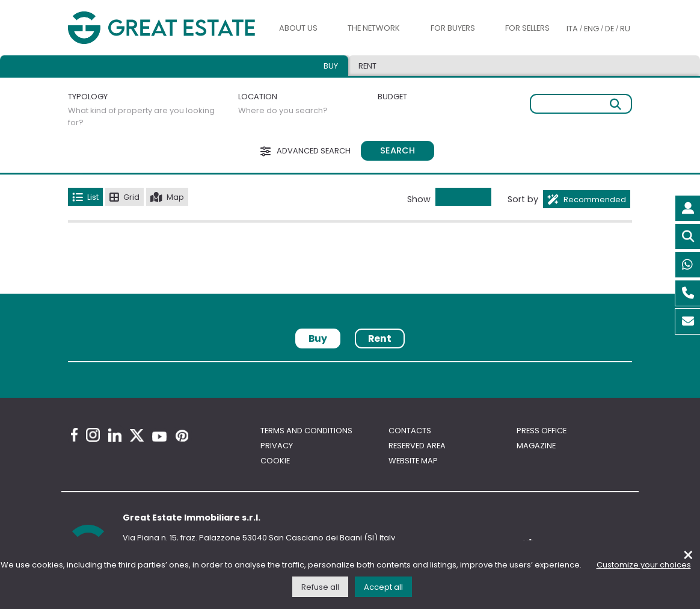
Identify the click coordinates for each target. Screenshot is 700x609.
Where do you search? (283, 110)
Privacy (277, 446)
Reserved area (417, 446)
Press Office (542, 431)
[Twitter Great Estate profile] (137, 435)
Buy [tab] (331, 66)
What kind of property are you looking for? (141, 116)
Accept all (383, 587)
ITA (572, 29)
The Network (374, 28)
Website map (413, 461)
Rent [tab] (367, 66)
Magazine (536, 446)
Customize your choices (644, 565)
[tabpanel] (350, 366)
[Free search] (581, 104)
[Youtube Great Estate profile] (159, 437)
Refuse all (320, 587)
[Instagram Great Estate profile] (93, 435)
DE (609, 29)
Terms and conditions (306, 431)
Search (398, 150)
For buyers (453, 28)
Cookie (275, 461)
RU (625, 29)
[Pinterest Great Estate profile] (182, 436)
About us (298, 28)
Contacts (410, 431)
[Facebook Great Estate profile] (74, 435)
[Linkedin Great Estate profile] (115, 435)
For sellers (527, 28)
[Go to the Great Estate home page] (162, 28)
